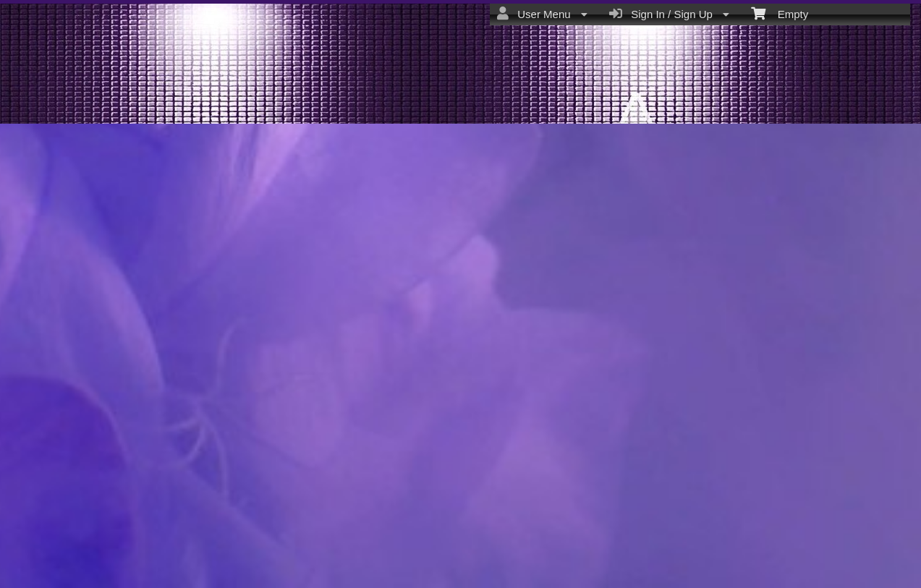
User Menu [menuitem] (542, 14)
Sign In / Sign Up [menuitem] (669, 14)
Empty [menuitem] (780, 13)
